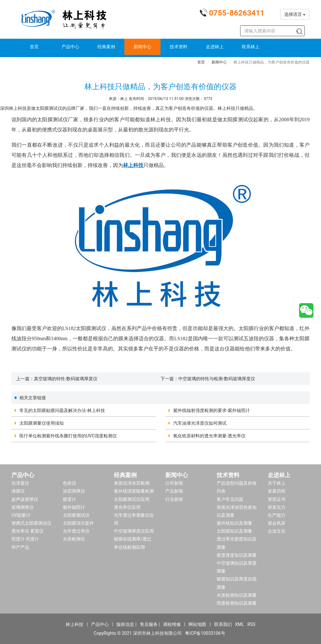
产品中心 (70, 47)
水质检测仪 (74, 539)
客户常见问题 (230, 499)
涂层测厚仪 (74, 491)
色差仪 (69, 483)
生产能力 (277, 515)
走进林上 (215, 47)
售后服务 (149, 624)
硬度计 (69, 499)
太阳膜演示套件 (78, 523)
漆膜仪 (18, 491)
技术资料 (179, 47)
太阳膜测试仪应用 (132, 499)
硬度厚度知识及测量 (237, 555)
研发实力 (277, 507)
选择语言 (295, 14)
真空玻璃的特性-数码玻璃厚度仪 (66, 379)
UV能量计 (21, 515)
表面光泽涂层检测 (132, 483)
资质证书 (277, 499)
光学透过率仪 (76, 531)
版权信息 (125, 624)
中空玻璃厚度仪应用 (134, 531)
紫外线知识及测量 (234, 523)
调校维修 (172, 624)
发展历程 (277, 491)
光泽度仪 (20, 483)
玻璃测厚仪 (23, 507)
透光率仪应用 (127, 507)
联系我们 (223, 624)
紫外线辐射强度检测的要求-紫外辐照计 (212, 410)
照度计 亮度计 (25, 539)
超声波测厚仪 (25, 499)
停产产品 (20, 547)
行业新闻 (174, 499)
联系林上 (251, 47)
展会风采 (277, 523)
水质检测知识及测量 (237, 595)
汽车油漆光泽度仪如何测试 (200, 423)
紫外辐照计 (74, 507)
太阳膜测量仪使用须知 (42, 423)
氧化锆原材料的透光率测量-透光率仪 (209, 436)
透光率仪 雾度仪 (27, 531)
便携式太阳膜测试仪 (31, 523)
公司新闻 (174, 483)
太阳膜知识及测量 (234, 531)
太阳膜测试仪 (76, 515)
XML (240, 624)
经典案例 (106, 47)
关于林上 (277, 483)
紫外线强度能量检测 (134, 491)
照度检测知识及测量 (237, 603)
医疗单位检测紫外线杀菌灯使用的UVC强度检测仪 (68, 436)
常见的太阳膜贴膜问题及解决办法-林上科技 (62, 410)
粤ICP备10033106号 (205, 633)
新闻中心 (142, 47)
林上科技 (75, 624)
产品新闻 (174, 491)
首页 (34, 47)
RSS (251, 624)
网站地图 (197, 624)
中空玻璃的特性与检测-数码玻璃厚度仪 (217, 379)
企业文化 (277, 531)
